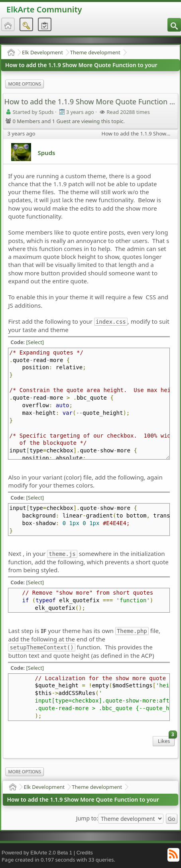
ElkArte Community (44, 9)
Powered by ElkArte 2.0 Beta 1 (37, 853)
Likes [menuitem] (166, 740)
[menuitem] (174, 25)
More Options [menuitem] (24, 84)
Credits (85, 853)
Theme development (95, 52)
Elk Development (42, 52)
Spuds (46, 153)
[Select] (35, 342)
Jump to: (87, 818)
